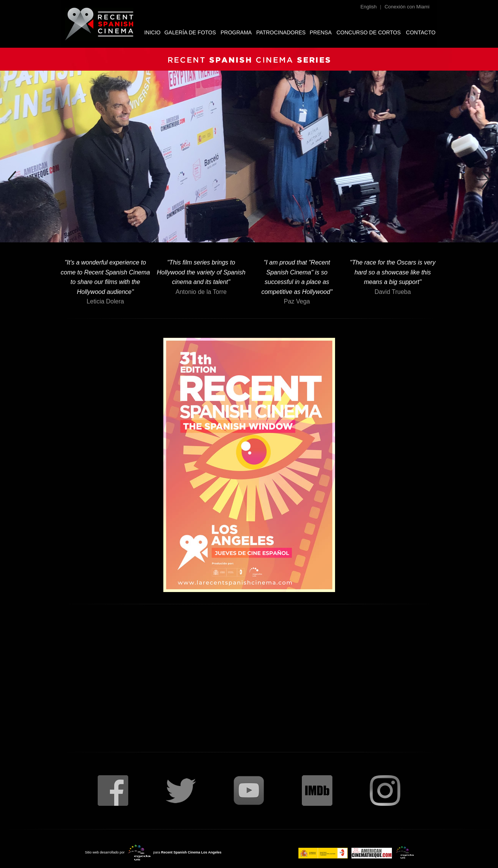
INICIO (152, 32)
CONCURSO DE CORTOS (369, 32)
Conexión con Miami (407, 7)
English (368, 7)
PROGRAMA (236, 32)
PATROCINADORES (281, 32)
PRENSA (321, 32)
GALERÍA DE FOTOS (190, 32)
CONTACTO (421, 32)
